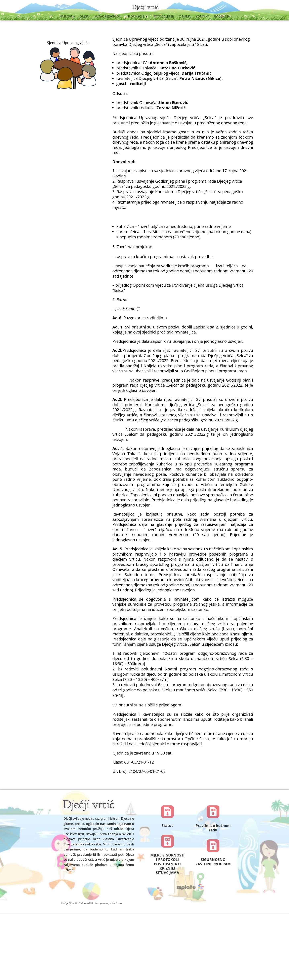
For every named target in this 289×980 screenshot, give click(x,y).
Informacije (135, 17)
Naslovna (67, 17)
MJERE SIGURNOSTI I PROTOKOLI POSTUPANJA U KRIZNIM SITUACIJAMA (167, 864)
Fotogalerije (163, 17)
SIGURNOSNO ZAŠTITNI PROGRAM (213, 862)
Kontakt (202, 17)
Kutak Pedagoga (108, 17)
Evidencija (222, 17)
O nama (185, 17)
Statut (167, 826)
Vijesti (85, 17)
